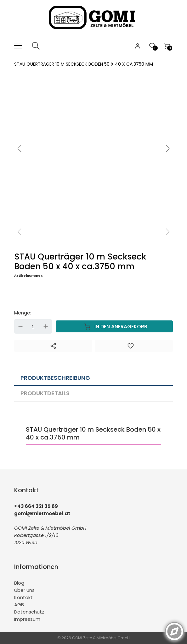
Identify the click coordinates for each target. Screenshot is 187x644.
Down (20, 326)
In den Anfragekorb (114, 326)
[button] (168, 149)
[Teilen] (53, 346)
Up (46, 326)
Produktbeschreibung (55, 378)
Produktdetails (45, 393)
